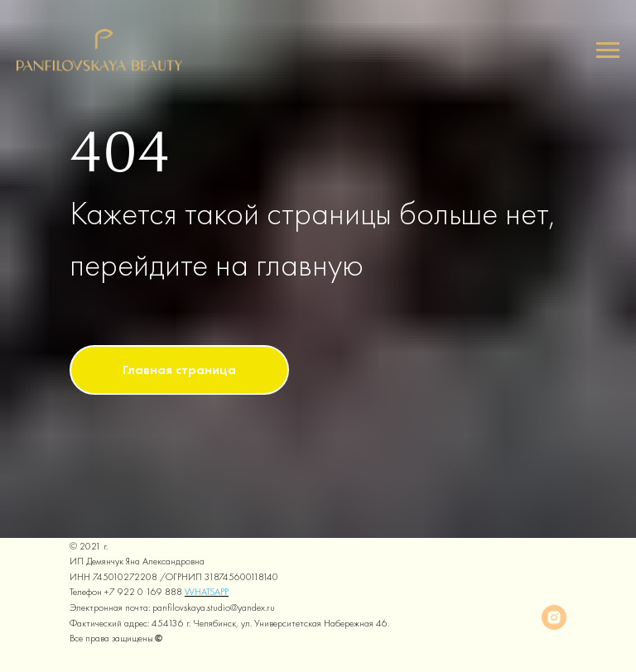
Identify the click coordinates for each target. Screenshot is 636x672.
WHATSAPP (207, 592)
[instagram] (554, 617)
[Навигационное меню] (608, 50)
